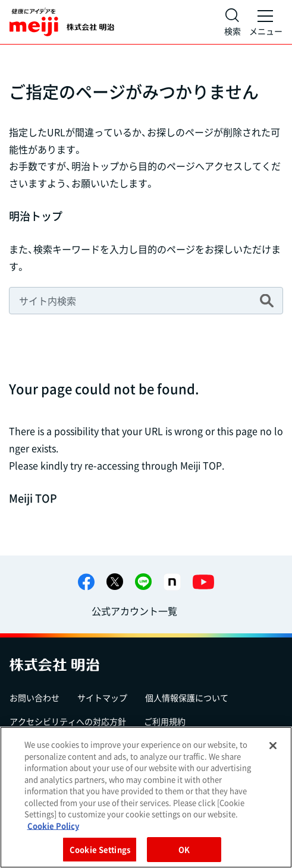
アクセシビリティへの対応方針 (68, 721)
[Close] (273, 746)
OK (184, 849)
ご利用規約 (165, 721)
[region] (146, 797)
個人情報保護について (187, 697)
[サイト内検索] (233, 22)
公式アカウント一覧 (134, 611)
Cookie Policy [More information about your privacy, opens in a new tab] (53, 826)
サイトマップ (102, 697)
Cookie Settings (100, 849)
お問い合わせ (34, 697)
